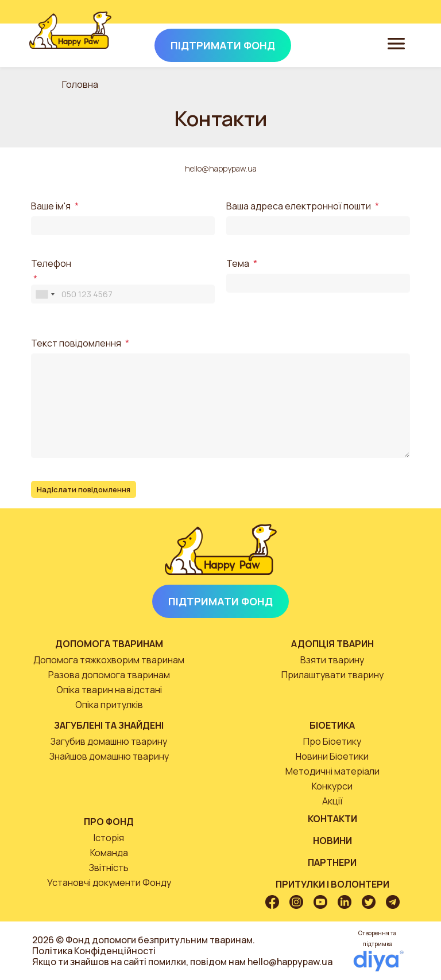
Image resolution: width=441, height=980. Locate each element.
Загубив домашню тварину (109, 741)
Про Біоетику (332, 741)
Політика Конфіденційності (94, 951)
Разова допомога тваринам (109, 675)
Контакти (332, 819)
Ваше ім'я (51, 206)
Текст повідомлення (76, 343)
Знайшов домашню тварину (109, 756)
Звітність (109, 868)
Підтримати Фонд (220, 601)
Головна (80, 84)
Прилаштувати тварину (332, 675)
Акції (332, 801)
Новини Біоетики (332, 756)
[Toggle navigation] (396, 43)
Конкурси (332, 786)
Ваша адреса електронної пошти (299, 206)
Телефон (51, 264)
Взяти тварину (332, 660)
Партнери (332, 862)
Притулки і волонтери (332, 884)
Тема (238, 264)
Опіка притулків (109, 705)
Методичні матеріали (332, 771)
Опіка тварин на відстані (109, 690)
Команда (109, 853)
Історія (109, 838)
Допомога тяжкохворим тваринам (109, 660)
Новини (332, 841)
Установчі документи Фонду (109, 882)
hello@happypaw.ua (221, 168)
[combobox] (45, 294)
